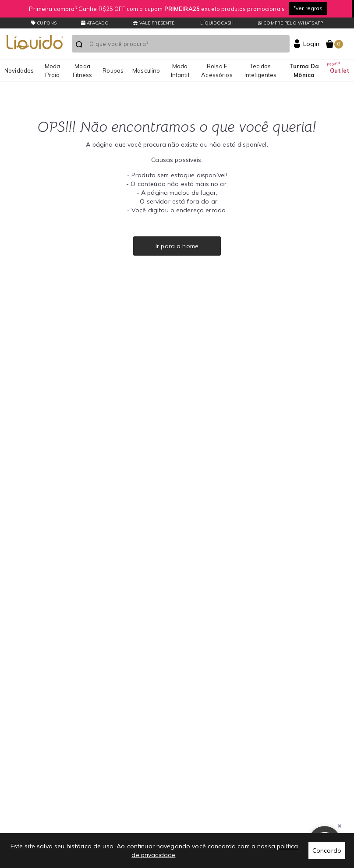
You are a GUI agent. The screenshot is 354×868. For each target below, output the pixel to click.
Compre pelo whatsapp (290, 23)
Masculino (146, 70)
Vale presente (154, 23)
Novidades (19, 70)
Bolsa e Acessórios (217, 70)
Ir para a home (177, 246)
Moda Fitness (83, 70)
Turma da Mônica (304, 70)
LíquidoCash (216, 23)
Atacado (95, 23)
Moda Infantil (180, 70)
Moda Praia (53, 70)
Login (311, 44)
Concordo (327, 850)
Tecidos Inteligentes (261, 70)
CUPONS (44, 23)
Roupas (113, 70)
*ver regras (308, 8)
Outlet (340, 70)
